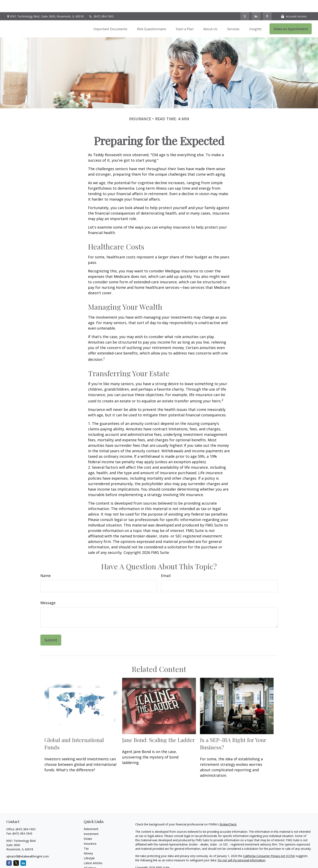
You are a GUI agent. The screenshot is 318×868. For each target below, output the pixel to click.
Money (88, 841)
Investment (91, 822)
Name (46, 563)
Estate (88, 827)
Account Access (294, 4)
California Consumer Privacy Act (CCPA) (269, 844)
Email (166, 563)
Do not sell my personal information (241, 848)
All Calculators (93, 861)
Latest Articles (93, 851)
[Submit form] (51, 628)
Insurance (90, 831)
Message (48, 591)
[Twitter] (245, 4)
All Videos (90, 856)
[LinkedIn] (256, 4)
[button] (110, 17)
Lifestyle (89, 846)
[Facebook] (267, 4)
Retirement (91, 817)
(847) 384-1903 (101, 4)
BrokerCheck (228, 812)
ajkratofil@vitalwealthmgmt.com (28, 844)
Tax (86, 836)
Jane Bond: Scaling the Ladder (158, 728)
